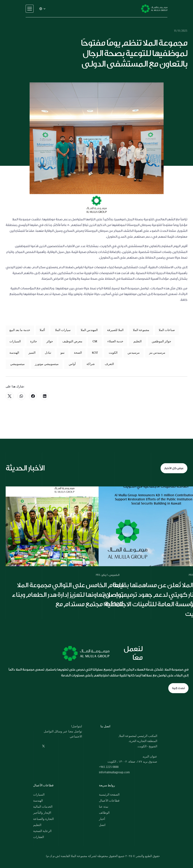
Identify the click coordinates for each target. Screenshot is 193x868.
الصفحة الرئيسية (109, 795)
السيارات (39, 795)
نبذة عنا (104, 807)
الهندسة (38, 801)
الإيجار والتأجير (42, 813)
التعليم (37, 825)
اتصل (102, 825)
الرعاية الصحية (42, 831)
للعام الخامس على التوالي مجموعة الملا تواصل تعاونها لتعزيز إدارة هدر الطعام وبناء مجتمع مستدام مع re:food (68, 595)
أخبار (102, 819)
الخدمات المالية (43, 807)
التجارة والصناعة (43, 819)
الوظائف (104, 813)
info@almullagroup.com (114, 772)
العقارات (39, 837)
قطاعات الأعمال (109, 801)
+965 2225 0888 (109, 767)
